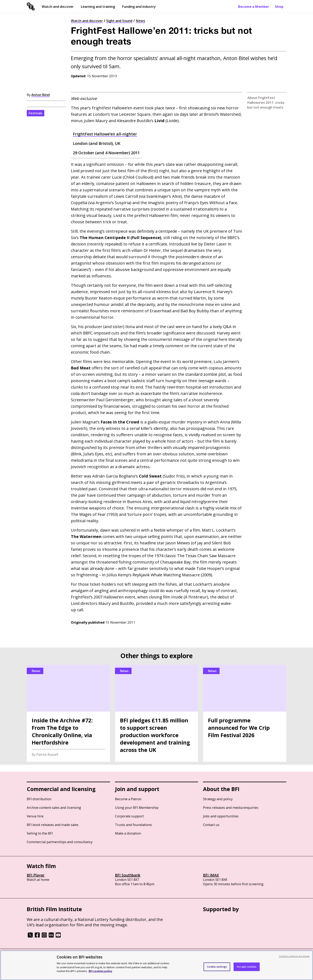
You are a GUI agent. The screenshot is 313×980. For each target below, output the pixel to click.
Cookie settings (217, 967)
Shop (279, 6)
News (140, 21)
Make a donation (128, 833)
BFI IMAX (211, 875)
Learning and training (98, 6)
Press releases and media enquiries (231, 807)
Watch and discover (58, 6)
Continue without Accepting (294, 956)
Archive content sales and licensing (54, 807)
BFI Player (36, 875)
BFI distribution (39, 799)
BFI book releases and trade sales (53, 825)
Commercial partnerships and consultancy (60, 842)
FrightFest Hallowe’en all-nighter (105, 134)
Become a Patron (128, 799)
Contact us (211, 825)
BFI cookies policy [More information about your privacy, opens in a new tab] (100, 971)
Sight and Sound (119, 21)
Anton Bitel (41, 95)
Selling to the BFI (40, 833)
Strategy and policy (218, 799)
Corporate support (129, 816)
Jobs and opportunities (221, 816)
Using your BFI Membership (137, 807)
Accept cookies (247, 967)
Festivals (36, 113)
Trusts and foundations (133, 825)
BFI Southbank (128, 875)
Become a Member (254, 6)
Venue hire (35, 816)
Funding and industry (139, 6)
